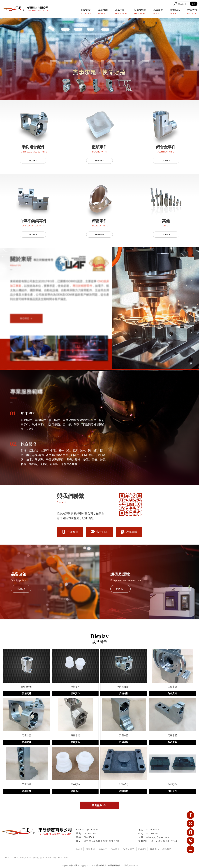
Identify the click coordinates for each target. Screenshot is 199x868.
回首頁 (79, 849)
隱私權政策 (101, 865)
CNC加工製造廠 (32, 858)
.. (122, 865)
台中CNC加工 (46, 858)
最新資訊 (154, 849)
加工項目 (115, 849)
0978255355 (90, 834)
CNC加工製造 (18, 858)
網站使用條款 (114, 865)
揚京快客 (75, 865)
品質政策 (142, 849)
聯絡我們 (167, 849)
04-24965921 (153, 834)
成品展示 (103, 849)
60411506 (89, 837)
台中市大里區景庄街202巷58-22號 (102, 841)
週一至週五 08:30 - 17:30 (164, 841)
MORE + (33, 175)
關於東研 (90, 849)
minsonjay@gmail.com (158, 837)
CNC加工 (7, 858)
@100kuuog (93, 830)
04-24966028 (153, 830)
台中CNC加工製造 (60, 858)
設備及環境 (129, 849)
